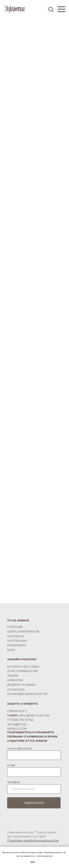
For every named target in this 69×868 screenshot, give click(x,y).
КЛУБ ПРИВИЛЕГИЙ (22, 671)
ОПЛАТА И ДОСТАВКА (23, 667)
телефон (14, 782)
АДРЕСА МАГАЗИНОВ (23, 631)
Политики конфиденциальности (33, 841)
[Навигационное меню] (61, 9)
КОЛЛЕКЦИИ (17, 641)
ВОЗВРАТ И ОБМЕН (22, 685)
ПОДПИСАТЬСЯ (34, 803)
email (11, 765)
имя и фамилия (20, 748)
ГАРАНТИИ (15, 680)
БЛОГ (11, 650)
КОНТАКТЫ (16, 636)
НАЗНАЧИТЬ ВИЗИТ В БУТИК (29, 716)
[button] (51, 9)
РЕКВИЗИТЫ (17, 645)
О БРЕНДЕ (15, 627)
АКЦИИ (13, 676)
